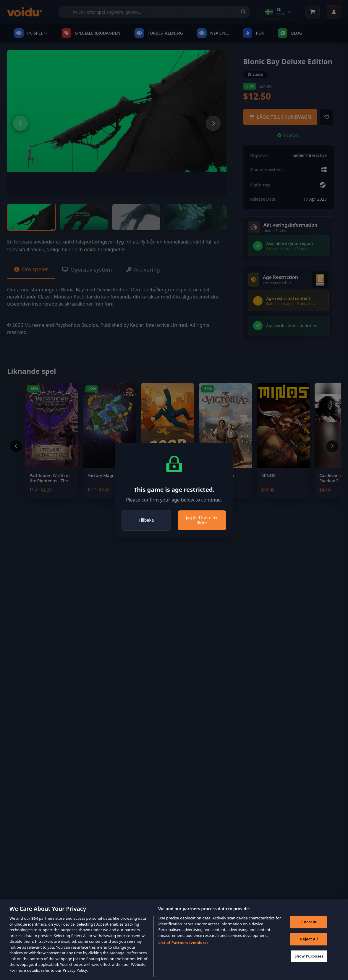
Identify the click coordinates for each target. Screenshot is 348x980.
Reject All (309, 947)
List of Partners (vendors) (183, 951)
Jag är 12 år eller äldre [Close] (202, 520)
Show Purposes (309, 964)
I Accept (309, 930)
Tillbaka (146, 520)
